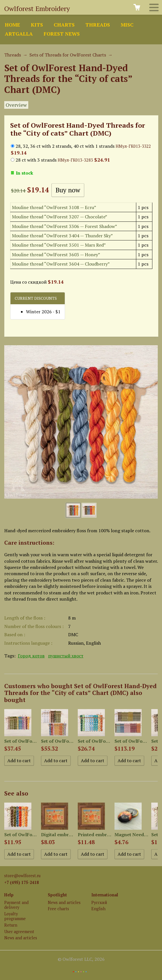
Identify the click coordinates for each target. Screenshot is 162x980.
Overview (16, 105)
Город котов (31, 656)
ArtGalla (19, 34)
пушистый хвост (66, 656)
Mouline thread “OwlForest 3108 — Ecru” (54, 207)
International (105, 895)
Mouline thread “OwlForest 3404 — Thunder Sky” (62, 236)
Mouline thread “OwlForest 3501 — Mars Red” (59, 245)
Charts (64, 25)
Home (12, 25)
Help (9, 895)
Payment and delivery (16, 905)
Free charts (58, 909)
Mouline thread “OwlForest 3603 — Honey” (56, 255)
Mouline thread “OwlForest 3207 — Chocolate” (60, 217)
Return (11, 925)
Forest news (62, 34)
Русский (99, 902)
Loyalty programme (15, 916)
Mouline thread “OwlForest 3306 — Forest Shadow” (64, 226)
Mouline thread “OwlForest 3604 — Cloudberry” (61, 264)
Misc (127, 25)
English (98, 909)
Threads (98, 25)
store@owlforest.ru (22, 876)
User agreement (19, 932)
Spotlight (57, 895)
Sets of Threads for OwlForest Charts (68, 55)
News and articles (21, 938)
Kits (37, 25)
